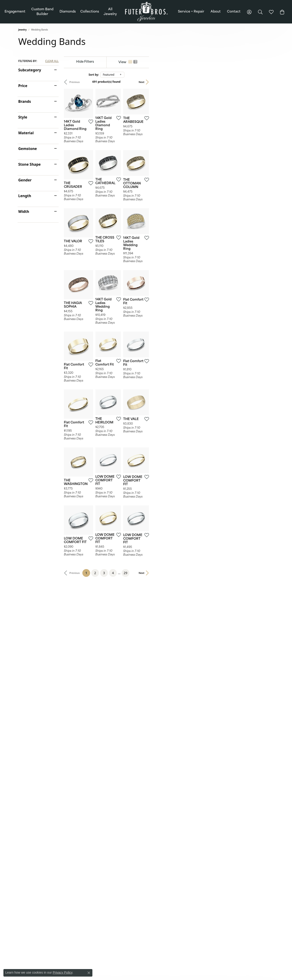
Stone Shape (29, 164)
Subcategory (30, 70)
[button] (249, 12)
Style (23, 117)
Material (26, 133)
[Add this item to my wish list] (129, 161)
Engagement (15, 12)
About (216, 12)
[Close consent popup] (89, 973)
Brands (25, 101)
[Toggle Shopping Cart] (282, 12)
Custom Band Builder (42, 12)
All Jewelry (110, 12)
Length (25, 196)
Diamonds (68, 12)
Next (266, 82)
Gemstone (28, 149)
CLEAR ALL (52, 61)
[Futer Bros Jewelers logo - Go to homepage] (146, 12)
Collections (90, 12)
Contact (234, 12)
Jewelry (22, 30)
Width (24, 211)
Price (23, 86)
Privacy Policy (63, 972)
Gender (25, 180)
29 (188, 816)
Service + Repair (191, 12)
